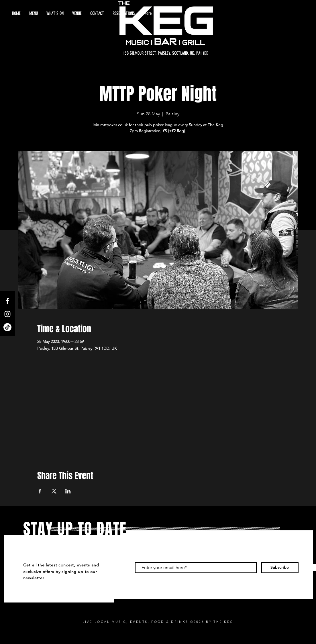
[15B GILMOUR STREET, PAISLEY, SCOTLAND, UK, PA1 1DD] (166, 53)
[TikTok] (7, 327)
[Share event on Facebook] (40, 491)
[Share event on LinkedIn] (68, 491)
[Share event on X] (54, 491)
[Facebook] (7, 301)
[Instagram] (7, 314)
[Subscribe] (280, 568)
